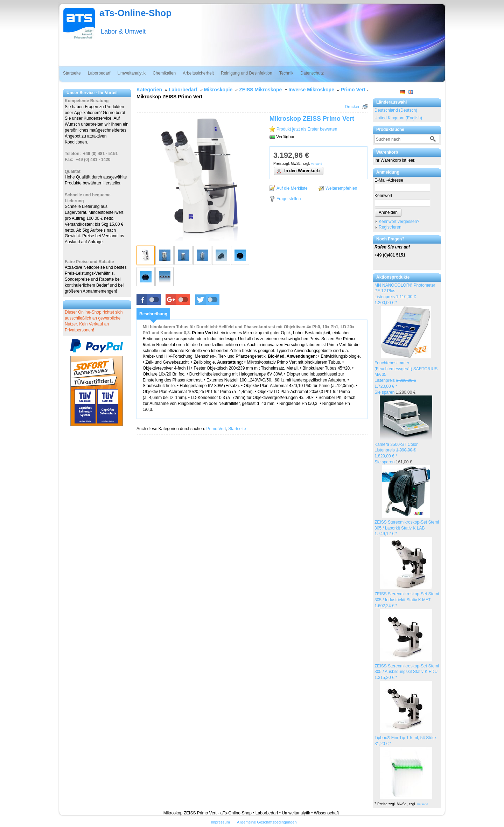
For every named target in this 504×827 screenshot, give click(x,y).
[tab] (153, 314)
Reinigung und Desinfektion (247, 73)
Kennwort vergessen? (399, 222)
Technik (286, 73)
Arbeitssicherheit (198, 73)
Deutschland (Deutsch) (396, 110)
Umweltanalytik (131, 73)
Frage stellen (289, 199)
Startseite (72, 73)
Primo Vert (216, 429)
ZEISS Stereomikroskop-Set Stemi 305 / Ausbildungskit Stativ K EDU (407, 672)
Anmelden (388, 212)
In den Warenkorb (298, 171)
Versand (422, 804)
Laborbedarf (99, 73)
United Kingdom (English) (398, 118)
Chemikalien (164, 73)
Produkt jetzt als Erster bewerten (307, 129)
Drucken (353, 107)
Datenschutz (312, 73)
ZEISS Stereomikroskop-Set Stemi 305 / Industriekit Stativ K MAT (407, 600)
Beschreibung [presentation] (153, 314)
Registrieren (390, 227)
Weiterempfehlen (341, 188)
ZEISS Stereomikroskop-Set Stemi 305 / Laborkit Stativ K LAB (407, 528)
